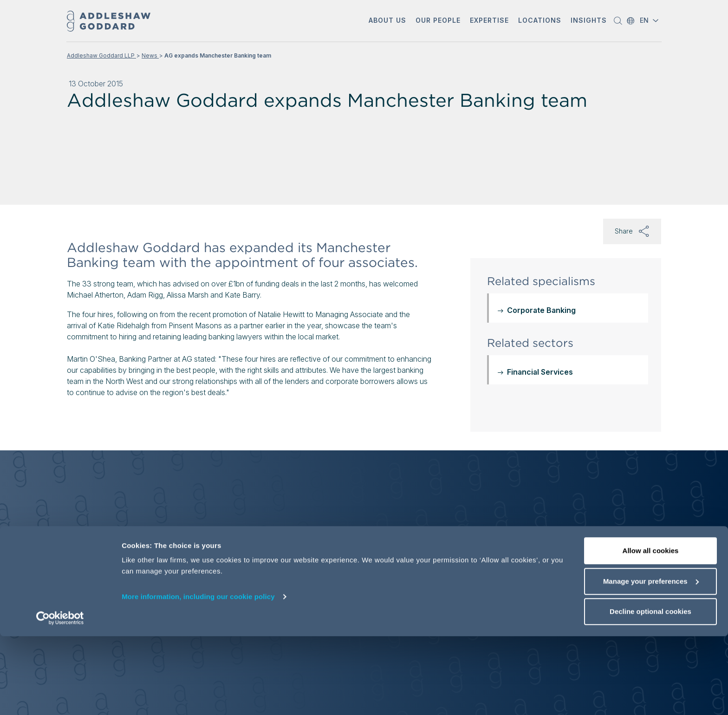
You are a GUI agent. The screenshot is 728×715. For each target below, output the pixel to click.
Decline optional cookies (650, 690)
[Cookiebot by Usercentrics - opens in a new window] (60, 697)
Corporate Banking (541, 310)
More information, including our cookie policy (198, 675)
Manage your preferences (651, 660)
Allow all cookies (651, 629)
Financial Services (540, 372)
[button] (387, 21)
